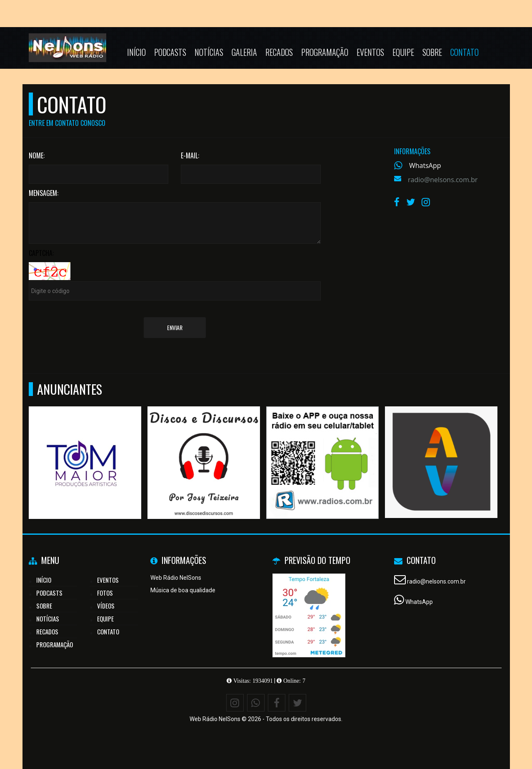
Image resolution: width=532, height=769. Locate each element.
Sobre (432, 52)
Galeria (244, 52)
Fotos (105, 593)
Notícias (209, 52)
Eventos (370, 52)
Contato (465, 52)
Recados (279, 52)
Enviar (175, 327)
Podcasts (170, 52)
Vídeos (106, 606)
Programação (325, 52)
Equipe (403, 52)
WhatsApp (425, 165)
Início (136, 52)
